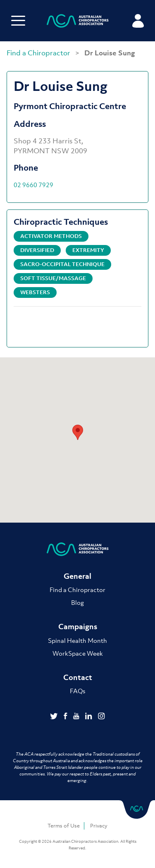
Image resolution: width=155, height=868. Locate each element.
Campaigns (78, 627)
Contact (78, 677)
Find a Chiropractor (39, 53)
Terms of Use (64, 826)
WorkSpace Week (78, 653)
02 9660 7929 (33, 185)
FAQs (77, 691)
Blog (77, 602)
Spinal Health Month (77, 640)
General (77, 576)
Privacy (99, 826)
